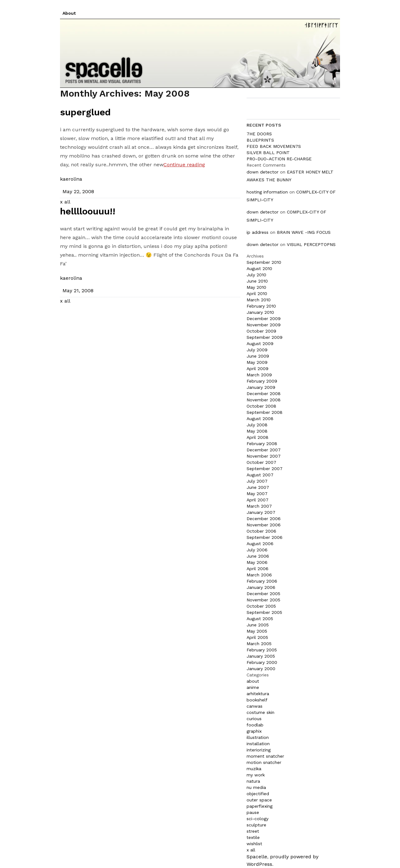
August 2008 (260, 419)
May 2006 (257, 562)
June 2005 (258, 625)
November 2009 (264, 325)
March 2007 (259, 506)
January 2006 (261, 587)
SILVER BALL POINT (268, 153)
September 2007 (265, 469)
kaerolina (71, 179)
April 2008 (257, 437)
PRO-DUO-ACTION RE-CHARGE (279, 159)
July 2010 (256, 275)
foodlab (255, 725)
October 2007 (261, 462)
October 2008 (261, 406)
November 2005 (263, 600)
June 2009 (258, 356)
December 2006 (264, 519)
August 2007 (260, 475)
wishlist (254, 844)
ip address (257, 232)
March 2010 (259, 300)
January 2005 (261, 656)
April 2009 (257, 369)
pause (253, 812)
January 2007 (261, 512)
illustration (258, 737)
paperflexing (260, 806)
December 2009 (264, 319)
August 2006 (260, 544)
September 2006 (265, 537)
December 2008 (264, 394)
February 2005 (262, 650)
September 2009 (265, 337)
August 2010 (259, 268)
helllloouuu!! (88, 211)
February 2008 (262, 444)
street (253, 831)
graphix (254, 731)
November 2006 (264, 525)
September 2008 (265, 412)
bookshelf (257, 700)
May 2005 (257, 631)
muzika (254, 769)
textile (253, 837)
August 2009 (260, 344)
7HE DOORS (259, 134)
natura (253, 781)
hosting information (267, 192)
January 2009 (261, 387)
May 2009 (257, 362)
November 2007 (264, 456)
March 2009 (259, 375)
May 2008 (257, 431)
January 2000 (261, 669)
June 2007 (258, 487)
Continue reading (184, 165)
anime (253, 687)
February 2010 (261, 306)
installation (258, 744)
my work (256, 775)
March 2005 (259, 644)
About (69, 13)
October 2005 (261, 606)
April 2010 (257, 294)
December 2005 (263, 594)
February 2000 (262, 662)
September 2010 (264, 262)
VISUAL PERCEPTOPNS (311, 244)
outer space (259, 800)
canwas (255, 706)
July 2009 (257, 350)
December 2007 (264, 450)
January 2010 (260, 312)
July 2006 (257, 550)
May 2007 (257, 494)
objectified (258, 794)
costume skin (260, 712)
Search (322, 108)
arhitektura (258, 694)
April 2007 (257, 500)
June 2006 (258, 556)
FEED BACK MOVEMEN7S (274, 146)
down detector (262, 172)
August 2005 (260, 619)
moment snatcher (265, 756)
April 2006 (257, 569)
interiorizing (259, 750)
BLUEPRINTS (260, 140)
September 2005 (264, 612)
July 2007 (257, 481)
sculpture (256, 825)
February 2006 (262, 581)
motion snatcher (264, 762)
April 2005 (257, 637)
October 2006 (261, 531)
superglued (85, 112)
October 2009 (261, 331)
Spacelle (257, 857)
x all (65, 202)
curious (254, 719)
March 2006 (259, 575)
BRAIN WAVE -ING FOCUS (304, 232)
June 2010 (257, 281)
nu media (256, 787)
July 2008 (257, 425)
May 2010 (256, 287)
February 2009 (262, 381)
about (253, 681)
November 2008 (264, 400)
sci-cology (257, 819)
